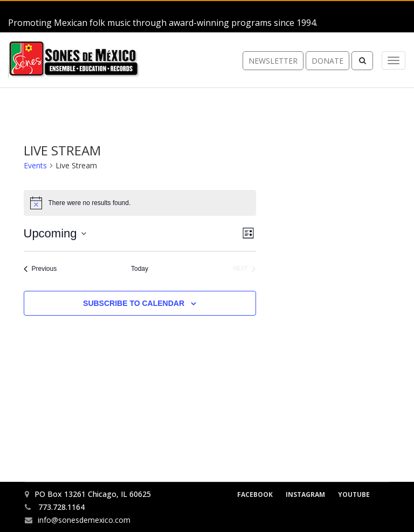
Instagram (305, 495)
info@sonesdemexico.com (84, 520)
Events (35, 165)
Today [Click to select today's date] (140, 269)
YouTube (354, 495)
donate (327, 61)
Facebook (255, 495)
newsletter (273, 61)
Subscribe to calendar (134, 303)
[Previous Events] (40, 269)
